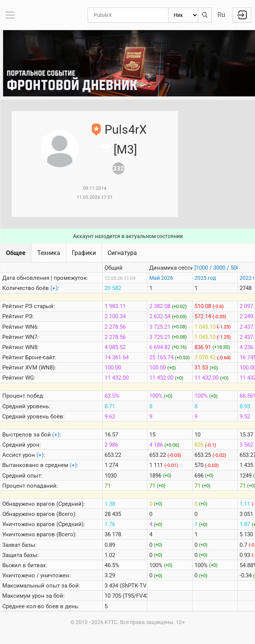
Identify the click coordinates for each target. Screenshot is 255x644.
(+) (54, 288)
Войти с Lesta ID (242, 15)
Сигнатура (122, 253)
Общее (16, 253)
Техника (49, 253)
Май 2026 (161, 278)
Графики (84, 253)
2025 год (205, 278)
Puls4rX (126, 130)
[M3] (125, 150)
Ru (221, 14)
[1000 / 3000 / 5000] (219, 268)
